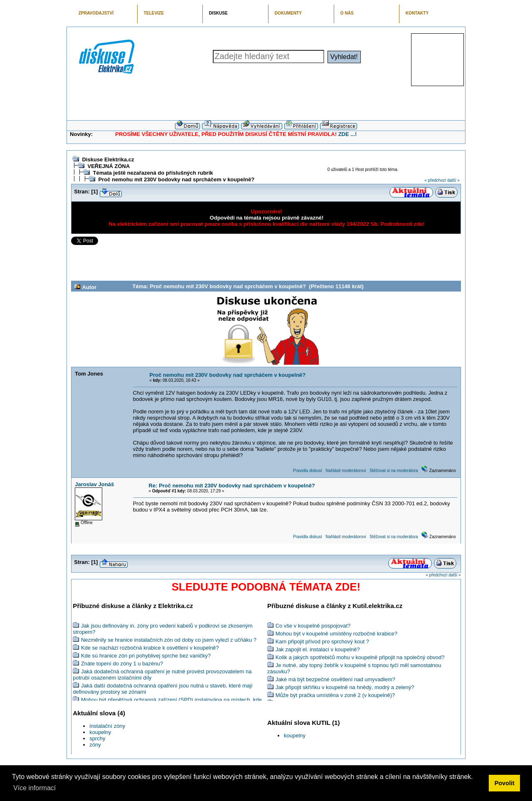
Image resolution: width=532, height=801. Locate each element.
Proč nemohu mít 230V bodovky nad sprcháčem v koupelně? (176, 179)
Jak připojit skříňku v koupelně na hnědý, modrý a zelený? (345, 687)
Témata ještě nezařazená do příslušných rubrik (153, 173)
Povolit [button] (505, 783)
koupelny (100, 732)
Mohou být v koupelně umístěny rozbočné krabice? (336, 634)
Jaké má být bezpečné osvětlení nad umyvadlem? (335, 679)
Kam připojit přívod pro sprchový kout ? (322, 642)
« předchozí (435, 180)
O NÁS (347, 13)
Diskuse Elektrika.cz (108, 159)
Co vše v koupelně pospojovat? (313, 626)
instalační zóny (107, 726)
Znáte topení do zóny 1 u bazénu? (122, 664)
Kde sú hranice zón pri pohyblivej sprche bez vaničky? (146, 656)
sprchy (97, 738)
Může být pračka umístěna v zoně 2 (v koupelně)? (335, 695)
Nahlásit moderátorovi (346, 471)
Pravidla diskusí (308, 471)
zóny (95, 745)
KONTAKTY (417, 13)
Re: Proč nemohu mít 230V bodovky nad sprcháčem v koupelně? (232, 486)
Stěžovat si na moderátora (394, 471)
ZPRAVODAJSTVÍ (96, 13)
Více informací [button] (34, 788)
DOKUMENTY (288, 13)
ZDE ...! (348, 134)
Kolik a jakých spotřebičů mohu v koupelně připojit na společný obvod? (360, 657)
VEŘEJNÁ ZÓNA (108, 166)
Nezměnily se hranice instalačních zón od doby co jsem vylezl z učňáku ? (169, 640)
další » (453, 180)
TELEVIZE (154, 13)
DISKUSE (218, 13)
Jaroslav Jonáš (94, 484)
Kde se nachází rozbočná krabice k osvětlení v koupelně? (150, 648)
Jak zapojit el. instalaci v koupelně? (318, 649)
